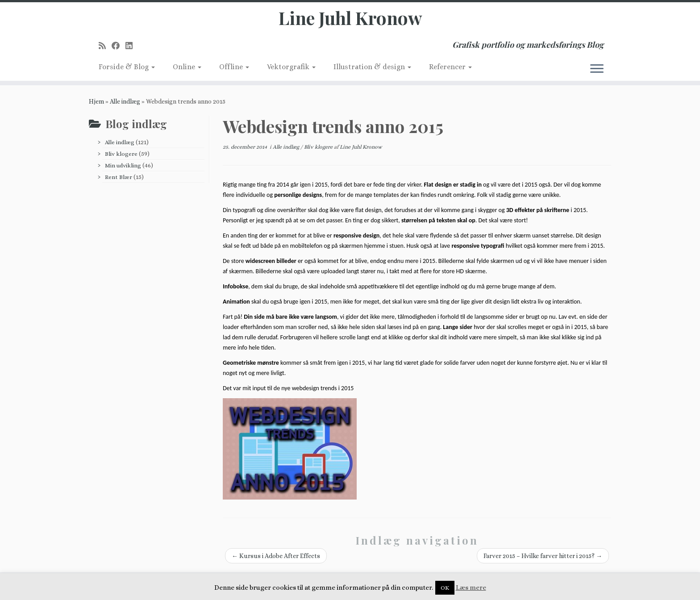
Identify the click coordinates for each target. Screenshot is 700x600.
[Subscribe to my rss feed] (105, 46)
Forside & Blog (127, 67)
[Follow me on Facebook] (119, 46)
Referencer (450, 67)
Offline (234, 67)
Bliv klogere (121, 154)
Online (187, 67)
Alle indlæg (125, 101)
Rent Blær (119, 177)
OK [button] (445, 588)
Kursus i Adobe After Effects (276, 556)
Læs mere (471, 587)
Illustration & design (372, 67)
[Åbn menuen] (597, 69)
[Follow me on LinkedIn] (132, 46)
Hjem (96, 101)
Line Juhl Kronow (350, 18)
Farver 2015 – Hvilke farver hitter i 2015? (543, 556)
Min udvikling (123, 165)
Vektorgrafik (291, 67)
